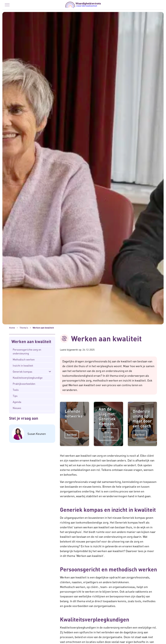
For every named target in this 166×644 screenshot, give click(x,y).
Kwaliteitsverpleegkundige (28, 378)
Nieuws (17, 408)
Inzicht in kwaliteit (23, 365)
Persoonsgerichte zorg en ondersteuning (27, 351)
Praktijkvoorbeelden (24, 384)
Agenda (17, 402)
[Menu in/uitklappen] (7, 5)
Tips (15, 396)
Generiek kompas (22, 372)
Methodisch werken (24, 359)
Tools (16, 390)
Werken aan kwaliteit (31, 342)
